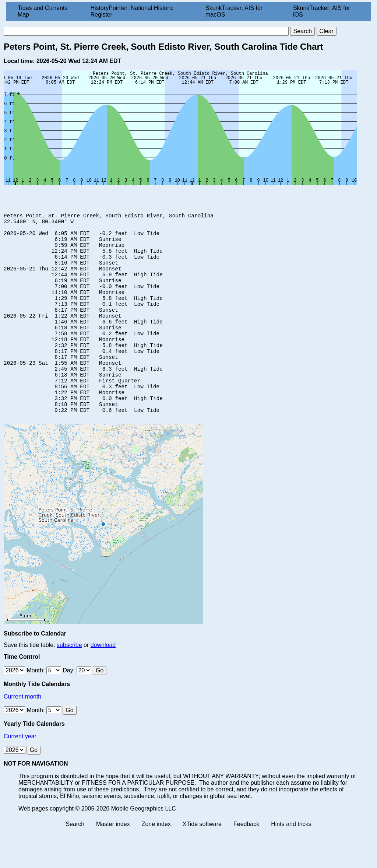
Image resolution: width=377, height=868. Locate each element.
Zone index (156, 862)
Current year (20, 774)
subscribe (69, 682)
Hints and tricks (291, 862)
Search (75, 862)
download (103, 682)
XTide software (202, 862)
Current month (22, 734)
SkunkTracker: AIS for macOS (234, 11)
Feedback (246, 862)
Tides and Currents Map (43, 11)
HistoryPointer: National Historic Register (132, 11)
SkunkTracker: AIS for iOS (322, 11)
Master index (113, 862)
